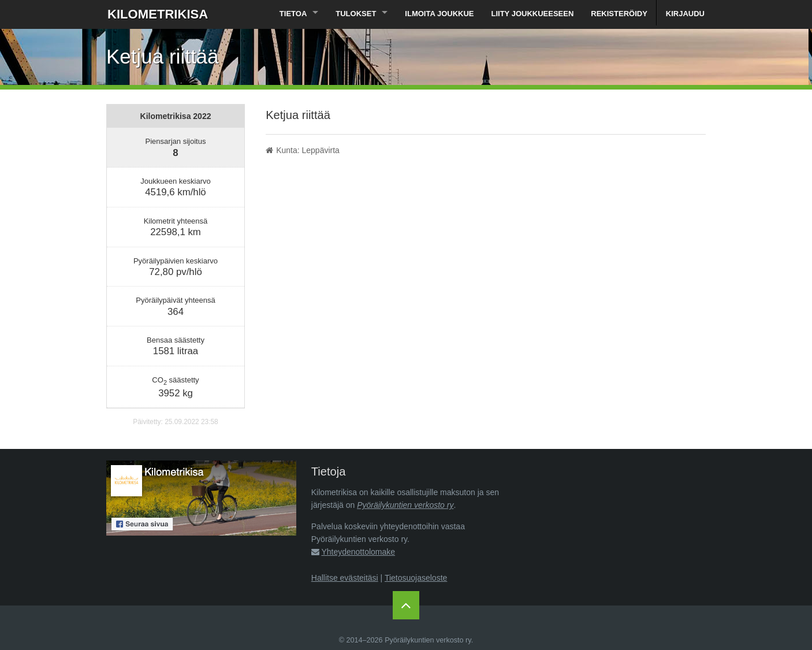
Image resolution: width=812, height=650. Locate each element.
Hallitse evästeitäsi (345, 578)
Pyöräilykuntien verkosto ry (405, 505)
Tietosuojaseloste (416, 578)
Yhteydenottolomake (358, 552)
